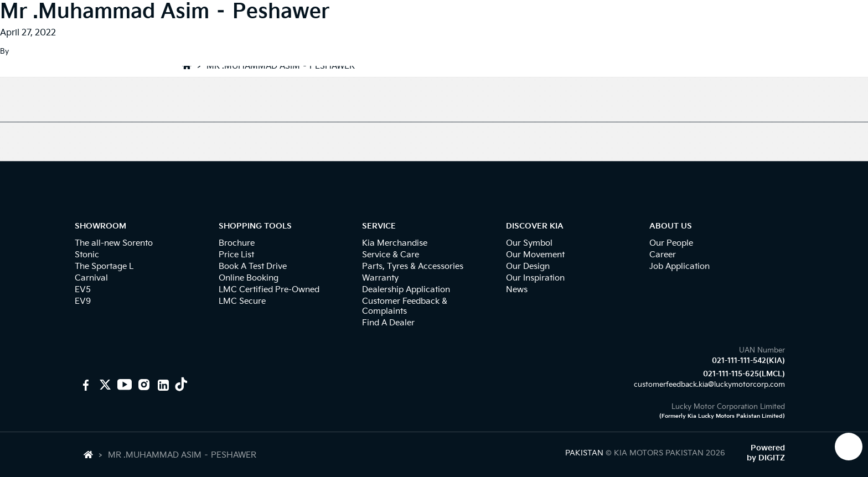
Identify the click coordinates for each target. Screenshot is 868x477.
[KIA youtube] (123, 385)
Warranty (380, 278)
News (517, 290)
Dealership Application (406, 290)
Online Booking (249, 278)
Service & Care (391, 255)
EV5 (83, 290)
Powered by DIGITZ (766, 453)
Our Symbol (529, 243)
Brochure (237, 243)
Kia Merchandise (395, 243)
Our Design (528, 266)
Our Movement (535, 255)
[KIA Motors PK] (104, 385)
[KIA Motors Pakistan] (84, 385)
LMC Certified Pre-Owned (269, 290)
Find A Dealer (388, 323)
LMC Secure (242, 301)
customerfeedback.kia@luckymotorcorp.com (709, 385)
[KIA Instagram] (143, 385)
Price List (236, 255)
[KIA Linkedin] (162, 385)
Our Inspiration (535, 278)
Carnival (91, 278)
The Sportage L (104, 266)
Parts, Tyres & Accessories (413, 266)
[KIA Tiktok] (181, 385)
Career (663, 255)
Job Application (680, 266)
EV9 (83, 301)
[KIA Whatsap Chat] (849, 447)
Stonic (87, 255)
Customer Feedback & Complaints (405, 306)
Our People (671, 243)
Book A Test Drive (253, 266)
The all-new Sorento (114, 243)
